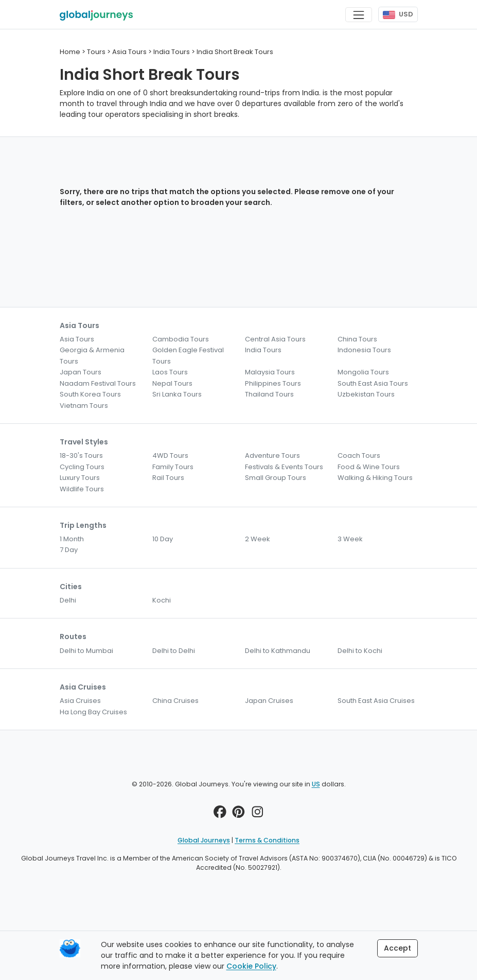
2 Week (258, 539)
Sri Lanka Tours (177, 394)
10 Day (163, 539)
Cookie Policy (251, 966)
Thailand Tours (269, 394)
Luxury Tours (80, 478)
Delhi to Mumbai (86, 651)
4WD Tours (170, 455)
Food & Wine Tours (369, 467)
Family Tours (173, 467)
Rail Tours (168, 478)
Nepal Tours (172, 383)
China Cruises (175, 701)
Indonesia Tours (364, 350)
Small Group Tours (276, 478)
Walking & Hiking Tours (375, 478)
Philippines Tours (273, 383)
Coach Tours (359, 455)
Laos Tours (170, 372)
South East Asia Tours (373, 383)
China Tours (357, 339)
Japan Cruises (269, 701)
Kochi (162, 600)
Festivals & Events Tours (284, 467)
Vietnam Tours (84, 406)
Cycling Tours (82, 467)
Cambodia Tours (181, 339)
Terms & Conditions (267, 840)
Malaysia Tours (270, 372)
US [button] (316, 784)
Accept (397, 948)
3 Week (350, 539)
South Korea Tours (90, 394)
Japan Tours (81, 372)
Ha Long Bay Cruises (93, 712)
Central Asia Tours (275, 339)
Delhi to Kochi (360, 651)
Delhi (68, 600)
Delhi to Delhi (174, 651)
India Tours (263, 350)
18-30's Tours (81, 455)
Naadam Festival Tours (98, 383)
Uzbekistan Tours (366, 394)
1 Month (72, 539)
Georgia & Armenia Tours (92, 355)
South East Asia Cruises (376, 701)
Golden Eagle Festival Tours (188, 355)
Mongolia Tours (363, 372)
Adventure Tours (272, 455)
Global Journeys (204, 840)
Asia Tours (77, 339)
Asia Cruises (80, 701)
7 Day (69, 550)
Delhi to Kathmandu (278, 651)
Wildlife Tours (82, 489)
